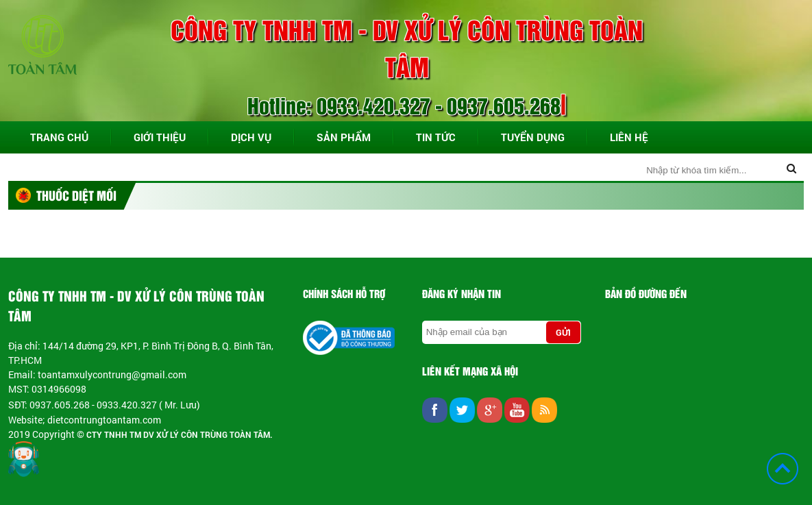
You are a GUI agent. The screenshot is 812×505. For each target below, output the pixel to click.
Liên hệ (629, 137)
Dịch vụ (251, 137)
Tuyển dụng (533, 137)
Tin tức (436, 137)
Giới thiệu (160, 137)
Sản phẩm (344, 137)
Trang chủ (59, 137)
